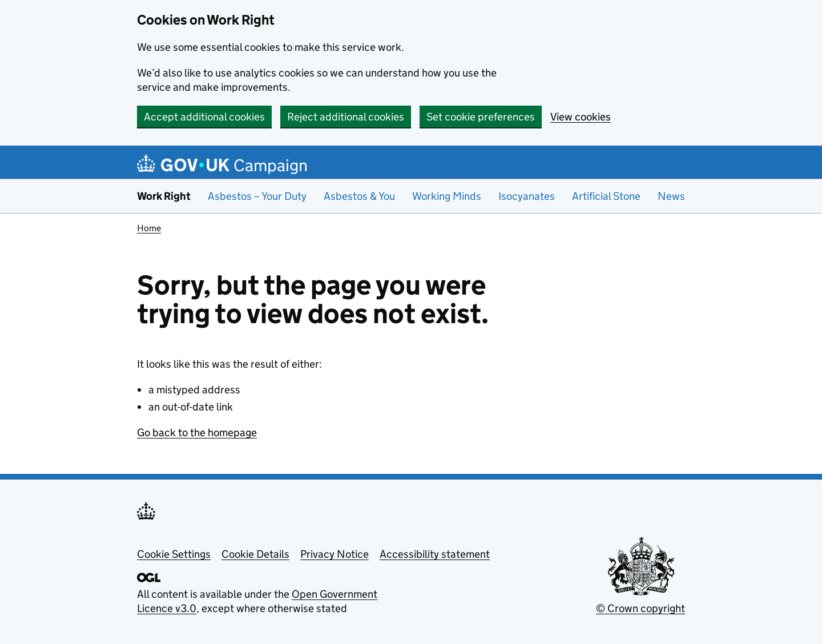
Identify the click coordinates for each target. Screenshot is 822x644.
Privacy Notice (335, 554)
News (671, 196)
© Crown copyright (640, 608)
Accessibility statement (435, 554)
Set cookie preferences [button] (481, 117)
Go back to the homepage (197, 432)
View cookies (581, 117)
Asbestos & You (359, 196)
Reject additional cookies (346, 117)
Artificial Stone (606, 196)
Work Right (164, 196)
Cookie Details (255, 554)
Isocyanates (527, 196)
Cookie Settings (174, 554)
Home (149, 228)
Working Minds (447, 196)
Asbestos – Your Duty (257, 196)
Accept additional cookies (204, 117)
